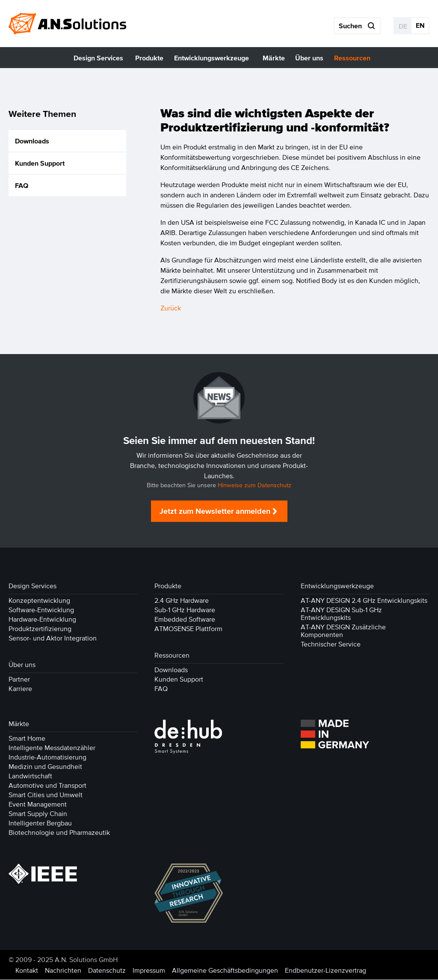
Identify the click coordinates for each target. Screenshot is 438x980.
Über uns (22, 665)
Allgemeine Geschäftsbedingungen (225, 971)
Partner (19, 679)
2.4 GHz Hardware (182, 601)
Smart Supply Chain (38, 814)
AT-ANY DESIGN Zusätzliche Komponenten (343, 631)
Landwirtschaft (30, 776)
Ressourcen (172, 655)
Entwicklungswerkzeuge (337, 586)
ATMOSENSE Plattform (188, 629)
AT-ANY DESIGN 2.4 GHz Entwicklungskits (364, 601)
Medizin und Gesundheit (45, 767)
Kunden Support (40, 163)
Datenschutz (107, 971)
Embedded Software (185, 620)
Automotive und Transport (47, 786)
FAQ (22, 185)
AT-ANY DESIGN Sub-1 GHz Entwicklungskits (341, 614)
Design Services (33, 586)
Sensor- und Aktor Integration (53, 638)
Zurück (171, 308)
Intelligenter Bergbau (40, 823)
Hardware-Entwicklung (42, 620)
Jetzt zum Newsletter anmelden (215, 512)
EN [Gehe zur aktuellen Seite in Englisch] (420, 25)
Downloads (32, 141)
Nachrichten (63, 971)
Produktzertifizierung (40, 629)
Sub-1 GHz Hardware (185, 610)
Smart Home (27, 739)
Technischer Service (331, 644)
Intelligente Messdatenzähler (52, 748)
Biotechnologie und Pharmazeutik (59, 833)
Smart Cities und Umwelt (46, 795)
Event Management (38, 804)
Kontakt (27, 971)
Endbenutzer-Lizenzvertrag (326, 971)
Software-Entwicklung (41, 610)
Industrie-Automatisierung (47, 757)
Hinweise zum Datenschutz (255, 486)
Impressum (149, 971)
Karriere (20, 689)
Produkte (168, 586)
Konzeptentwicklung (39, 601)
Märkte (19, 724)
